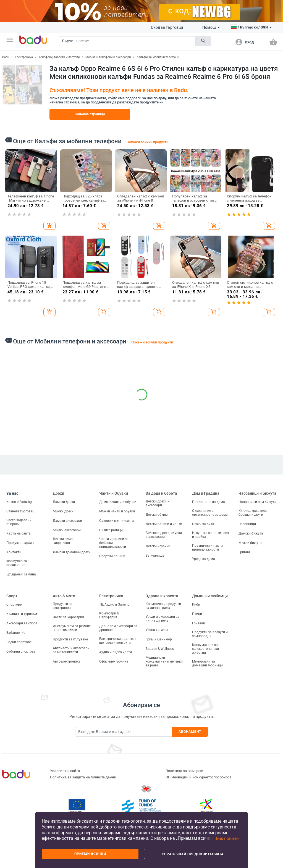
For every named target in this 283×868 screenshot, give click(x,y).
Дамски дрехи (64, 502)
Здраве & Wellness (160, 649)
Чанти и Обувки (114, 493)
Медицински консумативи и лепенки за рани (164, 661)
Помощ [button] (211, 27)
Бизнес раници (111, 530)
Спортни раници (112, 556)
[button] (10, 40)
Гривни (244, 552)
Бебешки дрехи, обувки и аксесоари (164, 535)
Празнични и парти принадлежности (207, 548)
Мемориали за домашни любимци (207, 663)
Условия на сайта (65, 771)
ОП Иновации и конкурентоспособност (198, 777)
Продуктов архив (20, 543)
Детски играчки (158, 546)
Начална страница (90, 114)
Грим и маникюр (159, 639)
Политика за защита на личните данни (83, 777)
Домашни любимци (210, 596)
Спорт (12, 596)
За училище (155, 556)
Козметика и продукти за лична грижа (163, 606)
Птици (197, 614)
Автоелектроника (67, 661)
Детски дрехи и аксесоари (158, 503)
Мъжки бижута (250, 543)
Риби (196, 604)
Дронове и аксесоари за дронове (118, 628)
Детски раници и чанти (164, 524)
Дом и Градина (206, 493)
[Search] (127, 41)
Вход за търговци (167, 27)
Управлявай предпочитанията (193, 854)
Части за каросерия (68, 617)
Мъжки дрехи (63, 511)
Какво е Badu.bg (19, 502)
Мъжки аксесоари (67, 530)
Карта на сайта (19, 533)
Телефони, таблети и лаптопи (59, 57)
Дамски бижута (251, 533)
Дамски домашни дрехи (72, 552)
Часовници (247, 524)
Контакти (14, 552)
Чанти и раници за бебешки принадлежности (114, 543)
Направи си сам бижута (257, 502)
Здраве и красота (162, 596)
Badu (6, 57)
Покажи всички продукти (147, 142)
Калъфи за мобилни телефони (158, 57)
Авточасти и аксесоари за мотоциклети (71, 650)
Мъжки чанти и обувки (117, 511)
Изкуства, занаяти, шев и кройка (210, 535)
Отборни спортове (21, 651)
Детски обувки (157, 515)
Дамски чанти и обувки (118, 502)
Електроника (24, 57)
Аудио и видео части (116, 652)
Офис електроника (114, 661)
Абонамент (190, 732)
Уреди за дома (204, 559)
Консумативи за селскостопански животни (205, 649)
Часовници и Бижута (257, 493)
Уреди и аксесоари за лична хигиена (163, 619)
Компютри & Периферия (109, 615)
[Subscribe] (124, 732)
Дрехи (58, 493)
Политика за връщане (184, 771)
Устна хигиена (157, 630)
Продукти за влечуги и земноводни (210, 634)
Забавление (16, 633)
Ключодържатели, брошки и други (253, 513)
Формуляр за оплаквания (17, 563)
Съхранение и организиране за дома (210, 513)
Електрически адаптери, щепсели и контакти (118, 641)
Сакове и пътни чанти (116, 521)
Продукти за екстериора (63, 606)
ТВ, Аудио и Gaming (114, 604)
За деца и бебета (161, 493)
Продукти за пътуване (70, 639)
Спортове (14, 604)
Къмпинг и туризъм (22, 614)
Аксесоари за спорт (22, 623)
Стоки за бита (203, 524)
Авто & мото (64, 596)
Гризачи (199, 623)
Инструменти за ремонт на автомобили (72, 628)
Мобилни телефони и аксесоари (108, 57)
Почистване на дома (209, 502)
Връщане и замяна (21, 574)
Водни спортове (19, 642)
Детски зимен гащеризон (64, 541)
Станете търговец (20, 511)
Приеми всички (90, 854)
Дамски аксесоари (67, 521)
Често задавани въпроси (19, 522)
